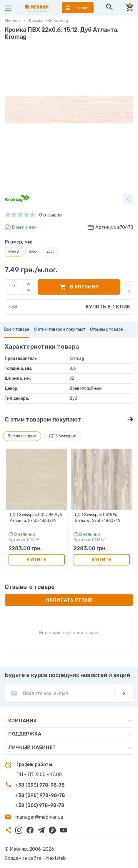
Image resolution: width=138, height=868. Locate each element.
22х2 (33, 252)
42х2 (50, 252)
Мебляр (12, 21)
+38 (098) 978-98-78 (40, 795)
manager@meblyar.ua (39, 817)
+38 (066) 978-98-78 (40, 805)
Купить (37, 560)
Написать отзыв (69, 600)
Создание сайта (23, 858)
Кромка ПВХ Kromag (48, 21)
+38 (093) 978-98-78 (40, 785)
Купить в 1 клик (108, 307)
